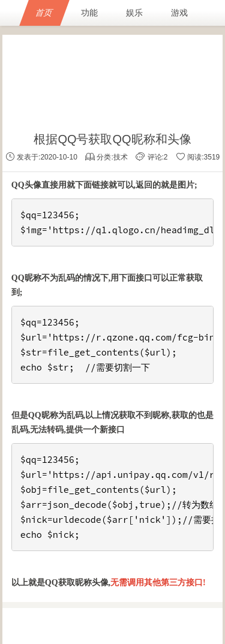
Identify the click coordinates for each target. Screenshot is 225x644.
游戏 (179, 13)
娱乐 (134, 13)
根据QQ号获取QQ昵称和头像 (112, 139)
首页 (44, 13)
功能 (89, 13)
